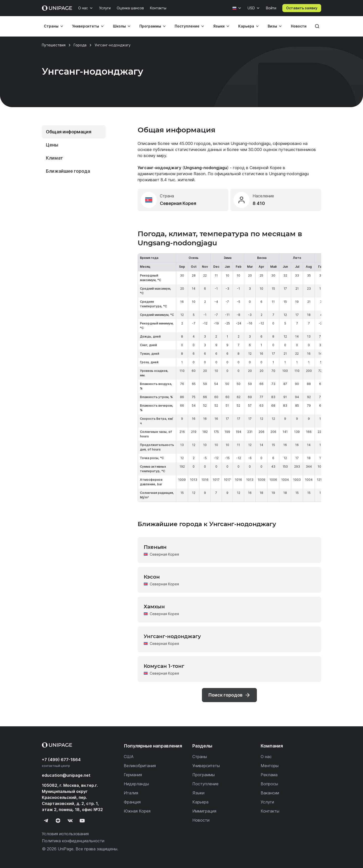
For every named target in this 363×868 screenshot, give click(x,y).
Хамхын (154, 607)
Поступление (187, 26)
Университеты (86, 26)
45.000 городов (195, 143)
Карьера (246, 26)
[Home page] (57, 8)
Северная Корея (164, 554)
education (66, 775)
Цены (52, 145)
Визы (272, 26)
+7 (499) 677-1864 (61, 760)
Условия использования (65, 834)
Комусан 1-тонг (164, 666)
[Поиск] (317, 26)
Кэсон (152, 577)
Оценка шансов (130, 8)
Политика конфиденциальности (73, 841)
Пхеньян (155, 547)
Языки (219, 26)
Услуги (105, 8)
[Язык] (237, 8)
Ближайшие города (68, 171)
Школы (119, 26)
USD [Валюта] (251, 8)
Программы (150, 26)
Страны (51, 26)
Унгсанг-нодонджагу (172, 636)
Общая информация (69, 132)
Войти (271, 8)
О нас (83, 8)
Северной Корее (266, 168)
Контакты (158, 8)
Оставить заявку (302, 8)
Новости (299, 26)
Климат (54, 158)
